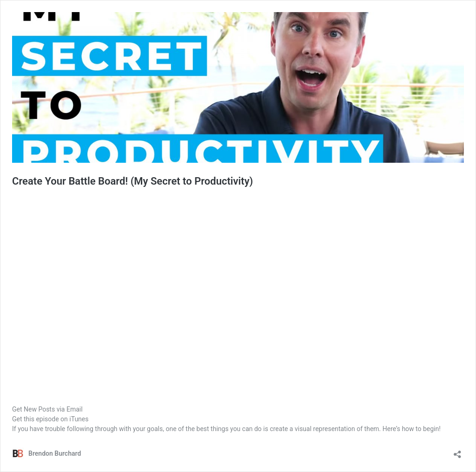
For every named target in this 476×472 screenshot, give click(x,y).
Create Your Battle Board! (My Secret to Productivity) (132, 181)
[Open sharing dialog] (457, 451)
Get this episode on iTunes (50, 419)
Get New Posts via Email (47, 409)
